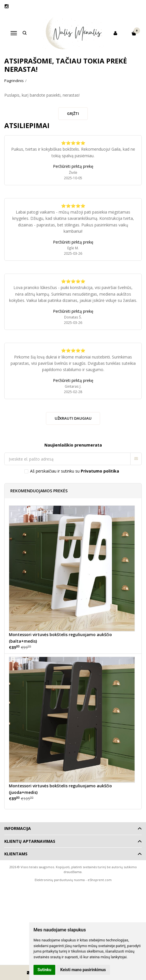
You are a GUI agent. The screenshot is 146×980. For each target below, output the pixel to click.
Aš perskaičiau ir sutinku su (75, 471)
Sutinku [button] (44, 970)
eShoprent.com (100, 880)
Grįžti (73, 113)
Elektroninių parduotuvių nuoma (60, 880)
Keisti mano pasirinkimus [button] (83, 970)
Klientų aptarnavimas (30, 841)
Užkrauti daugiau (73, 418)
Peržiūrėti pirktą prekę (73, 166)
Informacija (18, 828)
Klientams (16, 854)
